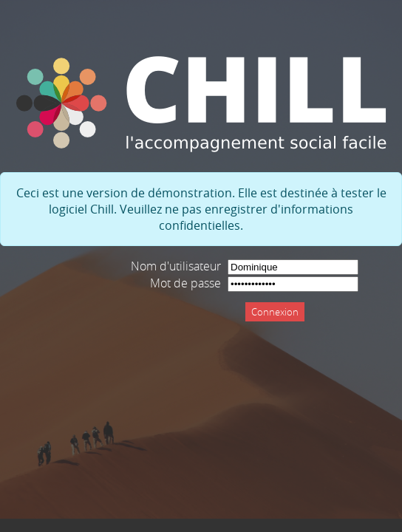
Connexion (275, 312)
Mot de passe (185, 283)
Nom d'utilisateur (176, 266)
